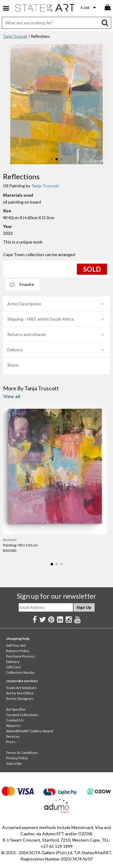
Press (11, 742)
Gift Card (13, 667)
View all (12, 396)
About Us (13, 726)
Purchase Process (21, 656)
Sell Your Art (16, 645)
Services (13, 736)
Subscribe (14, 763)
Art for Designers (20, 699)
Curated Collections (22, 715)
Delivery (15, 350)
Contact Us (15, 720)
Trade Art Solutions (21, 688)
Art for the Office (20, 693)
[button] (52, 159)
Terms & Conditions (22, 753)
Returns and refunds (27, 334)
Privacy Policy (17, 758)
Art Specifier (16, 709)
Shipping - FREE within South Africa (40, 319)
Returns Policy (18, 651)
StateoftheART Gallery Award (30, 731)
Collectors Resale (20, 672)
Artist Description (24, 304)
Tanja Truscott (15, 36)
